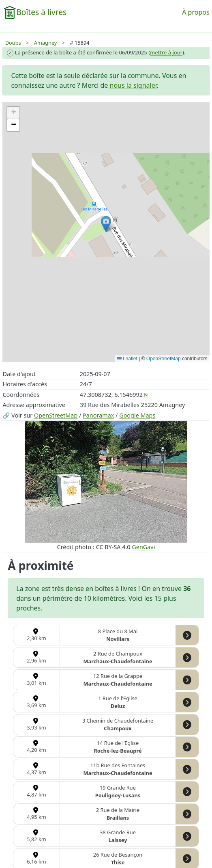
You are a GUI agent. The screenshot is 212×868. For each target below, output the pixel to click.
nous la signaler (133, 85)
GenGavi (143, 547)
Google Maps (137, 415)
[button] (106, 224)
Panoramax (98, 415)
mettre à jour (166, 52)
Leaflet (127, 359)
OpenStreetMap (56, 415)
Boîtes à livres (41, 12)
